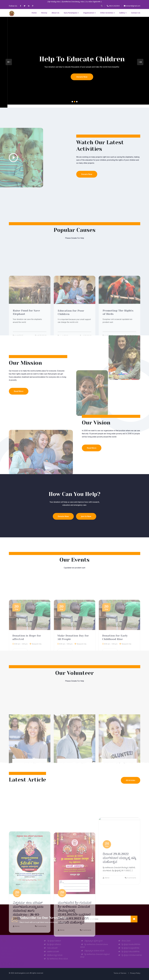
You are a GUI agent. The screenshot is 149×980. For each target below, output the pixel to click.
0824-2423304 (113, 6)
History (44, 13)
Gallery (122, 13)
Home (34, 13)
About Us (55, 13)
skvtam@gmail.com (132, 6)
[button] (72, 102)
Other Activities (107, 13)
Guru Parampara (70, 13)
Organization (89, 13)
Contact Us (136, 13)
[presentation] (9, 62)
